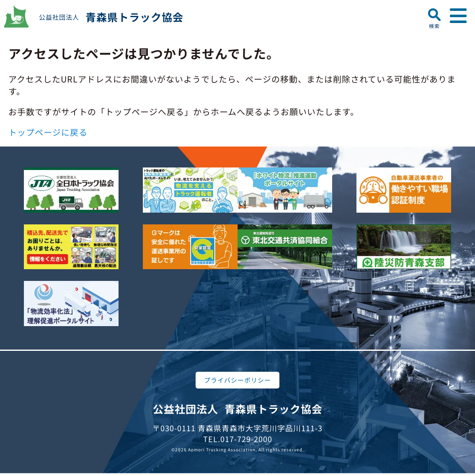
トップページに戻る (48, 132)
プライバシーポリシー (237, 380)
